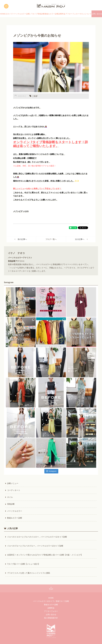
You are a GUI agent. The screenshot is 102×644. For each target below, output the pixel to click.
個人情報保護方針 (51, 618)
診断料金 (62, 14)
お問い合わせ (97, 14)
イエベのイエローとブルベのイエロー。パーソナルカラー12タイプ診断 (37, 537)
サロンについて (85, 14)
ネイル (10, 497)
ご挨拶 (35, 96)
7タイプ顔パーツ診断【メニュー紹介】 (24, 564)
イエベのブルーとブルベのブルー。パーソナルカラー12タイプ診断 (35, 546)
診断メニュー (13, 483)
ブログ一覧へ (51, 239)
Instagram (51, 471)
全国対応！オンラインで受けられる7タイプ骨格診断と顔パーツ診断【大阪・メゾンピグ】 (45, 555)
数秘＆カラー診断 (52, 14)
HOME (3, 14)
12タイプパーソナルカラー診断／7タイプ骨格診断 (25, 14)
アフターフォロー (72, 14)
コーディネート (14, 490)
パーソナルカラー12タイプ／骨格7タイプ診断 (51, 601)
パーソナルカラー (15, 511)
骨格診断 (11, 504)
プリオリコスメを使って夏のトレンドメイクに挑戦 (29, 573)
